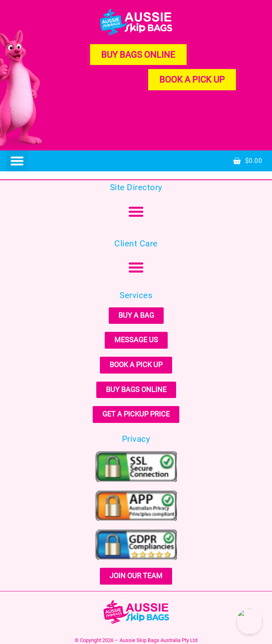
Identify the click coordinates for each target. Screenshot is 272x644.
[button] (17, 161)
